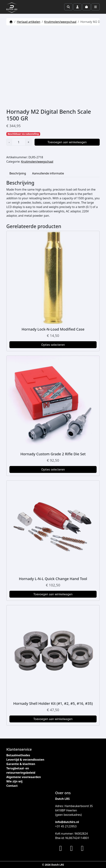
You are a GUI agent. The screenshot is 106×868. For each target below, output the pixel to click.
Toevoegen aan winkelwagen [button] (53, 594)
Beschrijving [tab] (18, 173)
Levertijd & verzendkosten (25, 760)
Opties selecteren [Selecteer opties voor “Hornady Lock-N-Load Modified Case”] (53, 345)
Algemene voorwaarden (24, 777)
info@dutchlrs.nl (67, 822)
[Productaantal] (19, 142)
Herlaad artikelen (29, 22)
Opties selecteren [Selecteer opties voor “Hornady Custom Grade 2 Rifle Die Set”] (53, 469)
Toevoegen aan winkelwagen (67, 142)
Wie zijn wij (14, 781)
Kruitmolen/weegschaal (60, 22)
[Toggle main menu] (96, 7)
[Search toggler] (68, 7)
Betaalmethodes (18, 755)
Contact (12, 786)
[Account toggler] (77, 7)
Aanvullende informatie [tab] (48, 173)
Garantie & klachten (21, 764)
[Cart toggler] (86, 7)
